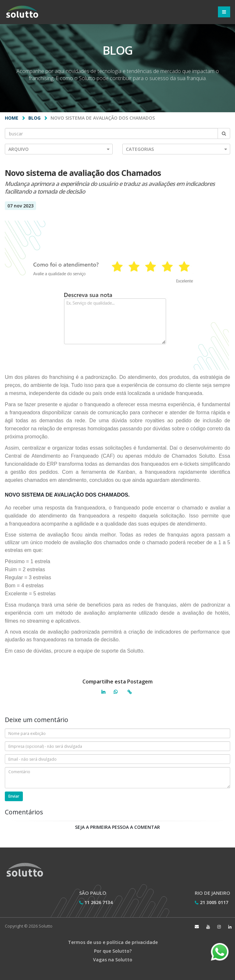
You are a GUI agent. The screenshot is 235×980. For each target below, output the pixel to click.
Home (12, 118)
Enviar (14, 796)
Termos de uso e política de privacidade (113, 942)
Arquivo (59, 149)
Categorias (176, 149)
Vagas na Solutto (113, 960)
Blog (34, 118)
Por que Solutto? (113, 951)
